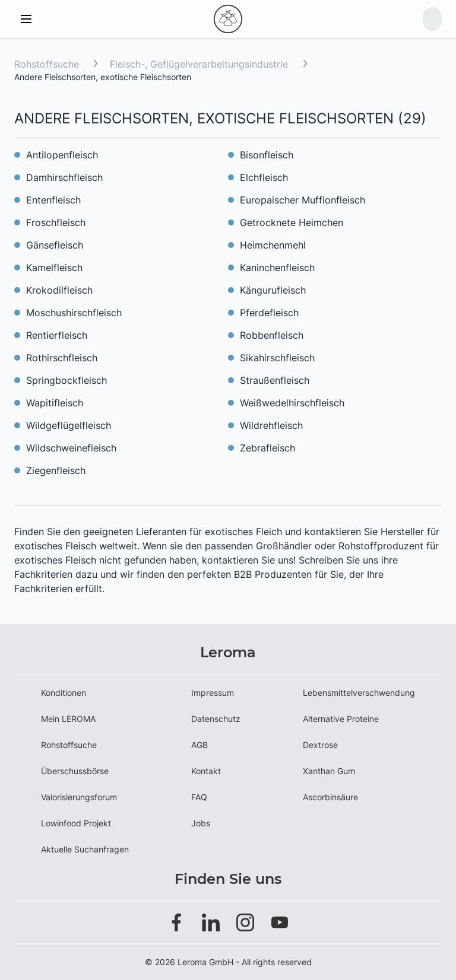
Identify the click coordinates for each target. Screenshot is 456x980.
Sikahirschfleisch (277, 358)
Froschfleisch (56, 222)
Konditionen (64, 693)
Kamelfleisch (54, 268)
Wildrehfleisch (271, 425)
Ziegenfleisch (56, 470)
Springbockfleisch (66, 380)
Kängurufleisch (273, 290)
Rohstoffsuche (47, 64)
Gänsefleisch (55, 245)
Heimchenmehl (273, 245)
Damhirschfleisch (64, 177)
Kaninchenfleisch (277, 268)
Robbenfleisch (272, 335)
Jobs (201, 823)
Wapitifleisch (55, 403)
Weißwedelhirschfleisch (292, 403)
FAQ (199, 797)
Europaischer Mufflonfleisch (303, 200)
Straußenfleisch (275, 380)
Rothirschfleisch (62, 358)
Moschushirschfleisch (74, 313)
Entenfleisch (53, 200)
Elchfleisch (264, 177)
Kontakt (206, 771)
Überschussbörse (75, 771)
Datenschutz (216, 719)
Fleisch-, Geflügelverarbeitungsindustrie (200, 64)
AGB (199, 745)
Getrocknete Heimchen (292, 222)
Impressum (213, 693)
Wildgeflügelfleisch (69, 425)
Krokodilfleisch (59, 290)
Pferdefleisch (269, 313)
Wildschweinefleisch (71, 448)
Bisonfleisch (267, 155)
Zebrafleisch (267, 448)
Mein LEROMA (68, 719)
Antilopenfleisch (62, 155)
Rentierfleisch (57, 335)
